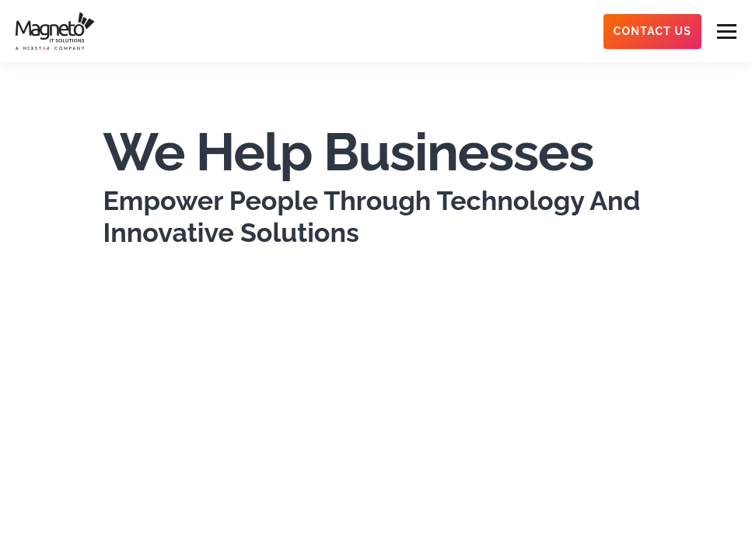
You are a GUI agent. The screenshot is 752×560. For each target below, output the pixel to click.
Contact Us (652, 31)
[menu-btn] (727, 31)
